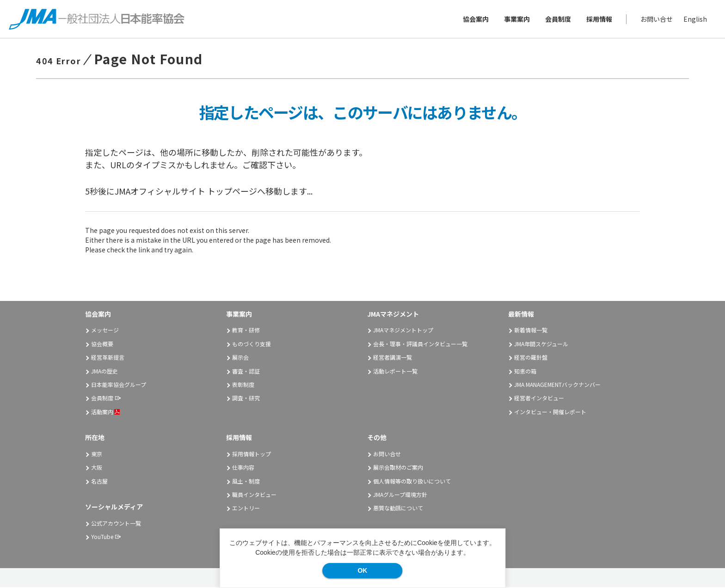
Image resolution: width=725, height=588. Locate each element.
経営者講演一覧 (393, 358)
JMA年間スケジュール (541, 345)
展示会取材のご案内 (398, 469)
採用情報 (599, 19)
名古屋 (99, 482)
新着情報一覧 (531, 331)
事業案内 (516, 19)
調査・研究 (246, 399)
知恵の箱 (525, 372)
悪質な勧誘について (398, 509)
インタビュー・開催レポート (550, 413)
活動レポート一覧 (395, 372)
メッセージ (105, 331)
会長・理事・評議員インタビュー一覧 (420, 345)
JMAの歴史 (104, 372)
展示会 (240, 358)
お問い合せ (656, 19)
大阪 (97, 469)
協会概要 (102, 345)
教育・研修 (246, 331)
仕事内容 (243, 469)
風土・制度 (246, 482)
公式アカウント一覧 (116, 524)
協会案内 (475, 19)
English (695, 19)
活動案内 (105, 413)
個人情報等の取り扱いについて (412, 482)
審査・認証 (246, 372)
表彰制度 (243, 385)
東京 (97, 455)
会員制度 (558, 19)
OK (362, 570)
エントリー (246, 509)
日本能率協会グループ (119, 385)
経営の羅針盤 (531, 358)
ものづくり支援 (252, 345)
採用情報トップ (252, 455)
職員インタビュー (254, 496)
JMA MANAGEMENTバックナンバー (557, 385)
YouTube (102, 538)
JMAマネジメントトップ (403, 331)
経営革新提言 (108, 358)
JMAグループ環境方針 (400, 496)
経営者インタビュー (539, 399)
